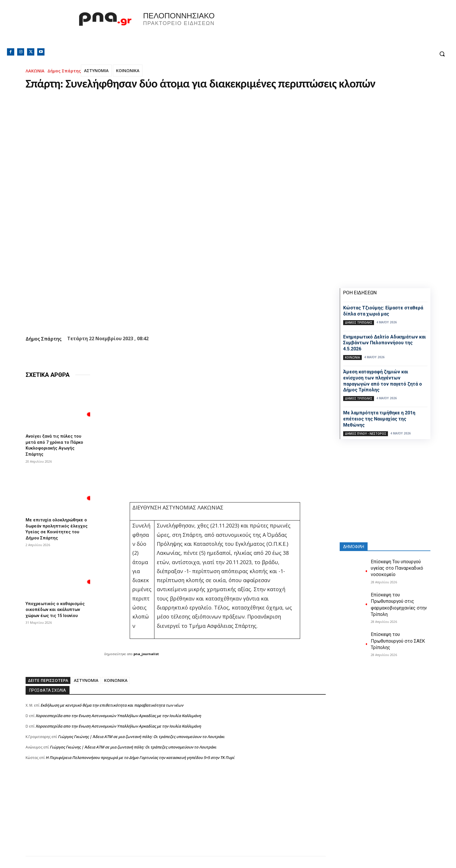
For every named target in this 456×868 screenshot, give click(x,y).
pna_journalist (146, 654)
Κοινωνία (352, 357)
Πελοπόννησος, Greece (309, 28)
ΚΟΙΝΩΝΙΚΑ (128, 71)
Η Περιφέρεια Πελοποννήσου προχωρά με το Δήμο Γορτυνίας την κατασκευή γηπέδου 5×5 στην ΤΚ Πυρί (140, 758)
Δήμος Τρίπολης (359, 322)
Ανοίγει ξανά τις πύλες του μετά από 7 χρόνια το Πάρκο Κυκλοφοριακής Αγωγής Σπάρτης (57, 444)
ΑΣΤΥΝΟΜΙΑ (96, 71)
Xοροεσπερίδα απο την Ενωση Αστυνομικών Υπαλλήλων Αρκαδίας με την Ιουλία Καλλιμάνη (118, 716)
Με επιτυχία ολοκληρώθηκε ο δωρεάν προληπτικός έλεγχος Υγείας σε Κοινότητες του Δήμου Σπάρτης (57, 529)
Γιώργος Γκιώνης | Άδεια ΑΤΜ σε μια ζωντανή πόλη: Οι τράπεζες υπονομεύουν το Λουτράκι (141, 737)
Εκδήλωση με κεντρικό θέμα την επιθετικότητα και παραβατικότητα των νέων (112, 705)
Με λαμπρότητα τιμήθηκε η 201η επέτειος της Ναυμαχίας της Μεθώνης (379, 419)
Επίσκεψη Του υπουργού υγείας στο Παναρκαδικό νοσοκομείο (397, 568)
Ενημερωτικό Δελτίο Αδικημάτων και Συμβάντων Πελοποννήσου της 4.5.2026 (384, 343)
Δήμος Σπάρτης (64, 71)
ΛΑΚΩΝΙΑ (35, 71)
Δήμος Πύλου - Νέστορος (366, 434)
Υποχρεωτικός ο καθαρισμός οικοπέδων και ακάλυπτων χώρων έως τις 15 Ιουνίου (58, 611)
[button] (442, 54)
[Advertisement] (176, 815)
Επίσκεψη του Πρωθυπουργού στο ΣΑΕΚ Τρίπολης (398, 641)
